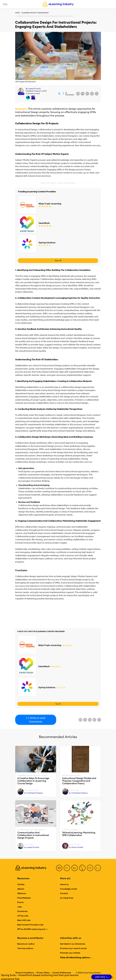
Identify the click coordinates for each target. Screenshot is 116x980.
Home (17, 13)
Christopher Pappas (35, 793)
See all (58, 260)
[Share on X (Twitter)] (83, 94)
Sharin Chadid (77, 847)
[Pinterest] (90, 868)
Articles (21, 884)
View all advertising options (76, 957)
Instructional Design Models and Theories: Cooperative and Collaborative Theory (79, 781)
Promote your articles (70, 953)
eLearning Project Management (35, 13)
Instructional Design (71, 775)
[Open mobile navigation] (5, 4)
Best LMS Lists (24, 920)
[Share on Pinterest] (97, 94)
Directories (22, 911)
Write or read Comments (36, 720)
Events (20, 902)
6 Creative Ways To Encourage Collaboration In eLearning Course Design (33, 781)
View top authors (25, 948)
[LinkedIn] (75, 868)
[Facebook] (59, 868)
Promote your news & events (73, 948)
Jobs (20, 907)
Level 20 (21, 94)
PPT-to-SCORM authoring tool (32, 929)
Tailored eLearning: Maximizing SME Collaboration (79, 834)
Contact (64, 893)
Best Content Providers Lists (30, 925)
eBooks (21, 889)
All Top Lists (23, 916)
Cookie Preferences (62, 973)
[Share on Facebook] (78, 94)
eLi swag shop (67, 898)
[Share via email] (92, 94)
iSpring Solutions (47, 243)
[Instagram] (98, 868)
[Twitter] (67, 868)
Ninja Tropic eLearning (50, 204)
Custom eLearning (70, 830)
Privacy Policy (43, 973)
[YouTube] (82, 868)
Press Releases (24, 898)
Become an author (26, 944)
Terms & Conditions (24, 973)
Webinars (22, 893)
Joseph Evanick (35, 89)
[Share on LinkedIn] (87, 94)
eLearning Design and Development (32, 775)
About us (64, 884)
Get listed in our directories (73, 944)
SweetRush (44, 223)
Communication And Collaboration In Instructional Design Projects (33, 835)
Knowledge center (69, 889)
